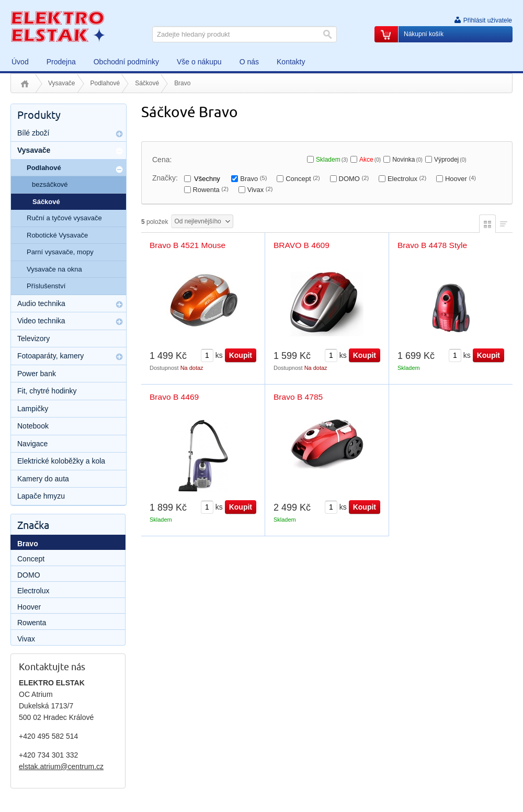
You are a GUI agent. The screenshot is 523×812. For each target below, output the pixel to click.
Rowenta (210, 190)
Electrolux (407, 179)
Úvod (25, 84)
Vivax (260, 190)
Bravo (253, 179)
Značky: (165, 178)
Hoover (461, 179)
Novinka (407, 160)
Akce (370, 160)
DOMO (354, 179)
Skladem (332, 160)
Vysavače (62, 83)
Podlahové (105, 83)
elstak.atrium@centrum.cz (61, 766)
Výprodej (450, 160)
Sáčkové (147, 83)
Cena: (162, 160)
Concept (303, 179)
